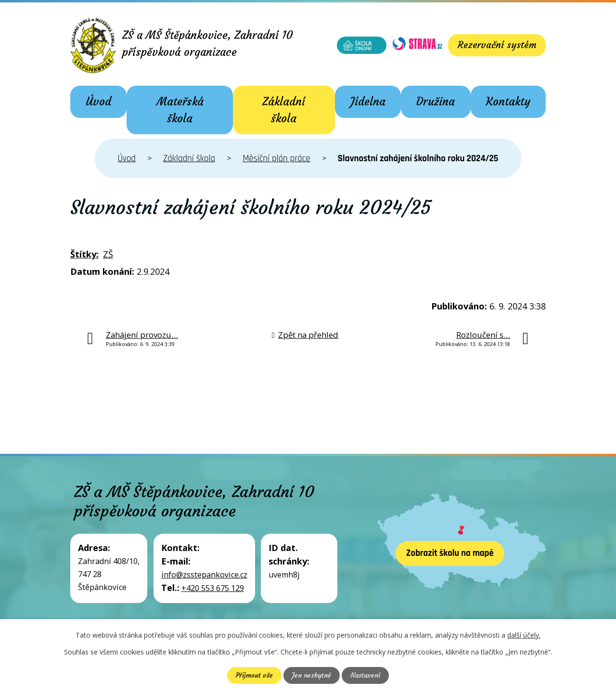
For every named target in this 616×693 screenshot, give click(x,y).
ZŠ (108, 254)
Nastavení (366, 675)
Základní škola (284, 110)
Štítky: (84, 254)
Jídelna (368, 102)
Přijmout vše (253, 675)
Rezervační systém (496, 45)
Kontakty (508, 102)
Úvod (98, 102)
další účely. (524, 635)
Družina (436, 102)
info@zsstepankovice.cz (204, 575)
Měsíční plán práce (276, 159)
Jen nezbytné (311, 675)
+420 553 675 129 (213, 588)
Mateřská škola (180, 110)
